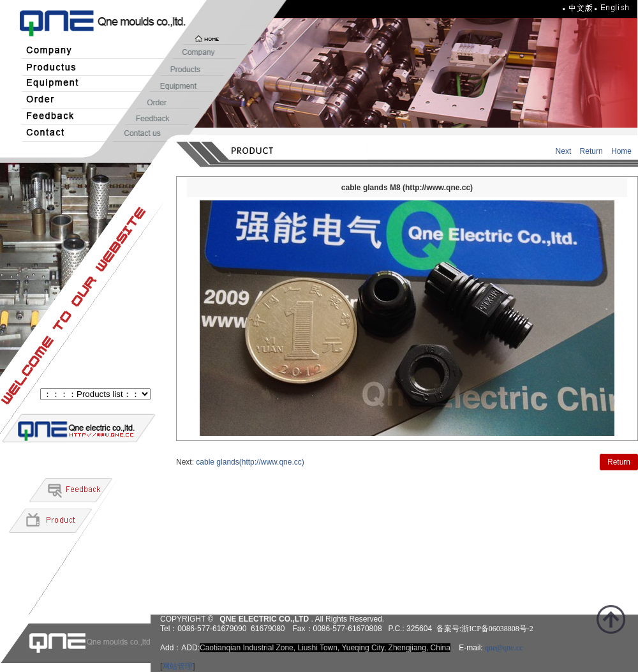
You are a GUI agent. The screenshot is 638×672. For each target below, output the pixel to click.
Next (564, 151)
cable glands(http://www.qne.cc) (250, 462)
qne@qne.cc (504, 648)
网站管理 (177, 666)
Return (591, 151)
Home (621, 151)
